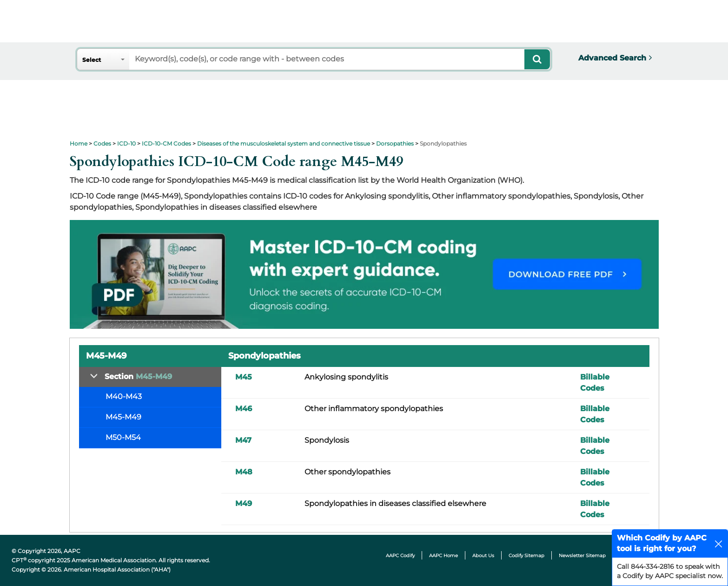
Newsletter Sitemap (582, 556)
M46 (244, 409)
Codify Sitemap (526, 556)
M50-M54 (123, 437)
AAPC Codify (400, 556)
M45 (244, 377)
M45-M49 (123, 417)
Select (92, 60)
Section (138, 376)
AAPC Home (443, 556)
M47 (243, 440)
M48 (244, 472)
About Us (483, 556)
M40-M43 (124, 396)
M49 (244, 503)
